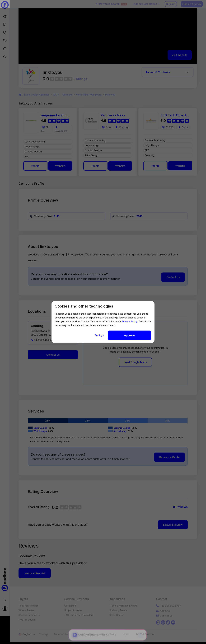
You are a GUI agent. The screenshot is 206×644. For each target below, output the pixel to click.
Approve (129, 335)
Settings (100, 335)
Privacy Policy (129, 321)
